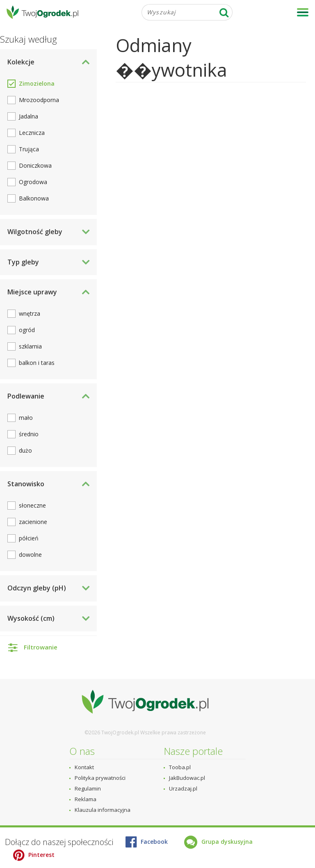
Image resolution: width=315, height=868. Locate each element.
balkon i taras (37, 363)
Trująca (29, 149)
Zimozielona (37, 83)
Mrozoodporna (39, 100)
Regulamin (88, 788)
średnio (29, 434)
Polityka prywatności (100, 778)
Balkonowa (34, 198)
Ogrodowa (33, 182)
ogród (27, 330)
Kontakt (84, 767)
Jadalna (29, 116)
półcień (29, 538)
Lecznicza (32, 133)
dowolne (30, 555)
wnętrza (30, 313)
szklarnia (30, 346)
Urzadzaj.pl (183, 788)
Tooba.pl (180, 767)
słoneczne (32, 505)
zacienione (33, 522)
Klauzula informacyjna (103, 810)
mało (26, 418)
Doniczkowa (35, 165)
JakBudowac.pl (187, 778)
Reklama (86, 799)
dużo (25, 450)
